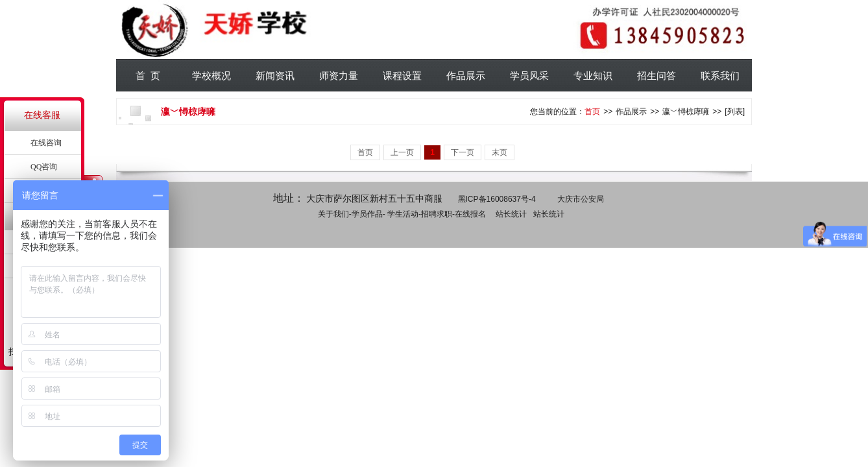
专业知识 (593, 76)
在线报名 (470, 214)
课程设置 (402, 76)
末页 (500, 152)
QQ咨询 (44, 167)
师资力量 (339, 76)
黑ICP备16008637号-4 (497, 199)
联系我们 (720, 76)
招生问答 (657, 76)
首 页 (148, 76)
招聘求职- (438, 214)
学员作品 (367, 214)
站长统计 (511, 214)
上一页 (402, 152)
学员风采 (529, 76)
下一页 (463, 152)
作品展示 (466, 76)
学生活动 (403, 214)
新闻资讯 (275, 76)
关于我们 (333, 214)
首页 (592, 112)
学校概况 (211, 76)
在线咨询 (46, 143)
